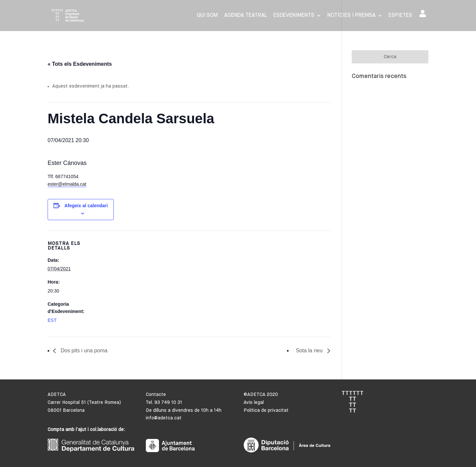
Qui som (207, 16)
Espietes (400, 16)
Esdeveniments (294, 16)
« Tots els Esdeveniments (80, 64)
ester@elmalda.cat (67, 184)
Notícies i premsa (351, 16)
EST (52, 320)
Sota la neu (310, 350)
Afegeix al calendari (86, 206)
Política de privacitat (266, 410)
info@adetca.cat (164, 418)
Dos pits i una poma (83, 350)
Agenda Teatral (246, 16)
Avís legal (254, 403)
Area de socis (423, 14)
